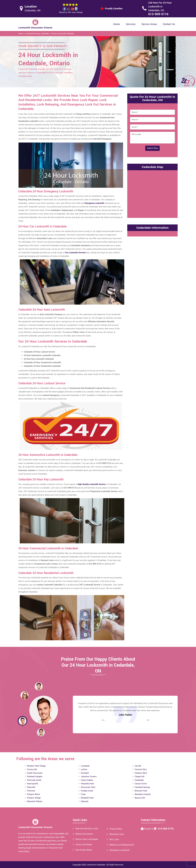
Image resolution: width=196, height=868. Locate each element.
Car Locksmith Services (76, 253)
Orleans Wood (33, 794)
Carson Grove (141, 784)
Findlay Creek (87, 791)
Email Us (149, 829)
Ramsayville (33, 784)
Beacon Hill (140, 798)
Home (117, 24)
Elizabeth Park (87, 798)
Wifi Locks (114, 840)
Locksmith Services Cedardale (37, 34)
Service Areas (149, 24)
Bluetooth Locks (117, 834)
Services (131, 24)
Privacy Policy (116, 829)
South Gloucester (35, 773)
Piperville (31, 787)
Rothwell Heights (35, 777)
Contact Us (169, 24)
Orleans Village (34, 798)
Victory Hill (32, 770)
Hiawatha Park (87, 784)
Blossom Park (141, 791)
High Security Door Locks (87, 829)
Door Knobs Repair (84, 850)
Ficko (83, 794)
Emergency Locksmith (94, 203)
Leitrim (84, 770)
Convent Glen (141, 770)
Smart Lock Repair (84, 845)
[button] (41, 732)
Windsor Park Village (36, 766)
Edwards (85, 801)
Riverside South (34, 780)
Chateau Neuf (141, 773)
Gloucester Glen (88, 787)
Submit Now (152, 148)
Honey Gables (87, 780)
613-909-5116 (158, 14)
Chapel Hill (140, 777)
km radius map (152, 193)
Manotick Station (35, 801)
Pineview (31, 791)
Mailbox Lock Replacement (122, 845)
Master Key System (84, 834)
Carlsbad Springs (142, 787)
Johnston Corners (89, 777)
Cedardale (139, 780)
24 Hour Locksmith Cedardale (62, 34)
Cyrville (138, 766)
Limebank (85, 766)
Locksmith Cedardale (96, 865)
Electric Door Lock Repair (87, 839)
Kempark (85, 773)
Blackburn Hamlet (143, 794)
